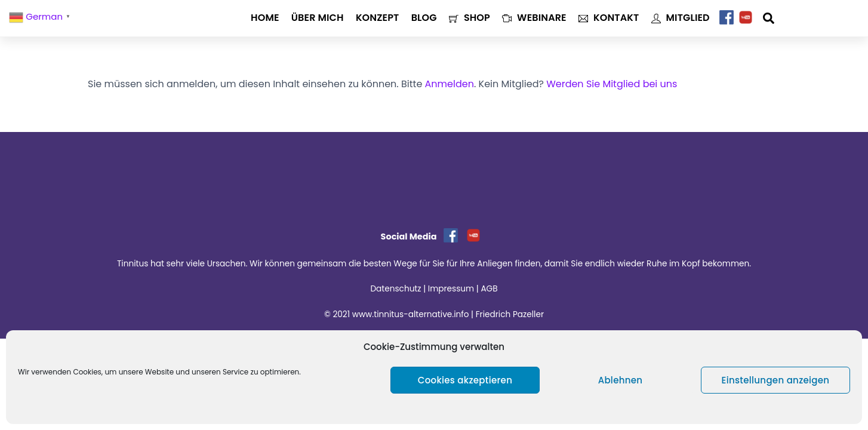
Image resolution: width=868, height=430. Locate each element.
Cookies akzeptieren (465, 380)
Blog (424, 18)
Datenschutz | (399, 289)
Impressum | (455, 289)
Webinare (534, 18)
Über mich (318, 18)
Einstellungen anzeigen (776, 380)
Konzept (378, 18)
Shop (470, 18)
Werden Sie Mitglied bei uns (612, 84)
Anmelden (450, 84)
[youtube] (746, 18)
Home (265, 18)
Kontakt (609, 18)
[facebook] (727, 18)
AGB (489, 289)
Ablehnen (621, 380)
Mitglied (681, 18)
